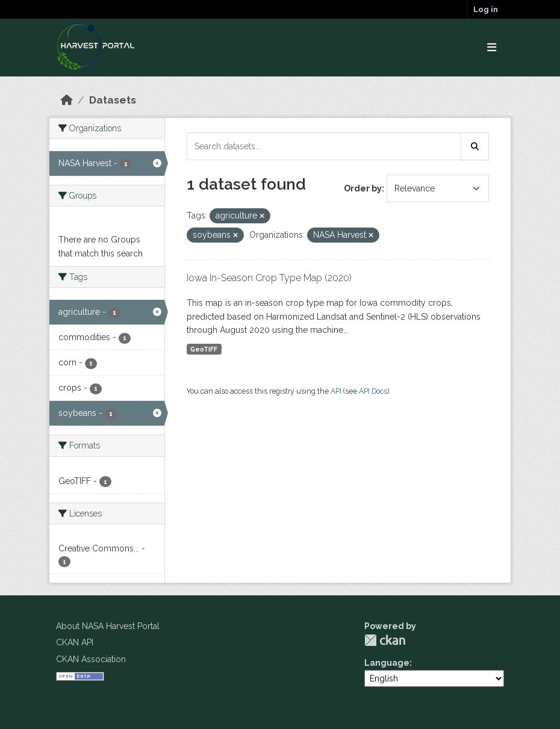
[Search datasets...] (324, 146)
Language (387, 663)
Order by (363, 188)
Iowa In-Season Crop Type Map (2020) (269, 278)
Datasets (113, 100)
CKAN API (75, 642)
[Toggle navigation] (492, 48)
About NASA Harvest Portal (108, 626)
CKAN (385, 640)
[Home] (67, 100)
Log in (486, 9)
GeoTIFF (204, 349)
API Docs (373, 391)
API (336, 391)
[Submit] (475, 146)
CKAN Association (91, 659)
